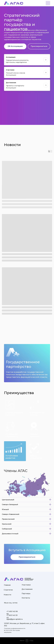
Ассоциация (11, 57)
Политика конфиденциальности (15, 628)
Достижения (11, 83)
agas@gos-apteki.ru (15, 619)
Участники (10, 70)
